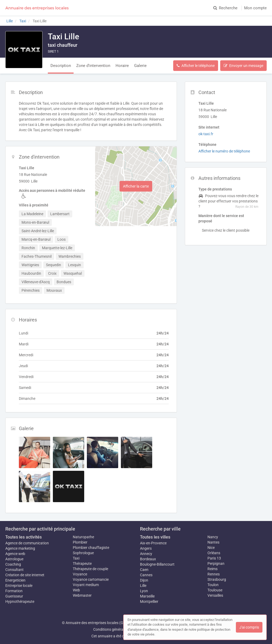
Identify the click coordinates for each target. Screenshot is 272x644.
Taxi (76, 558)
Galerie (140, 66)
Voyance (80, 574)
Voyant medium (86, 585)
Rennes (214, 574)
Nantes (213, 542)
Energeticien (15, 580)
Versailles (215, 595)
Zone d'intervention (93, 66)
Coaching (13, 564)
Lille (143, 586)
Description (61, 66)
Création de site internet (25, 575)
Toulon (213, 585)
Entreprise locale (19, 586)
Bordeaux (148, 559)
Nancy (213, 537)
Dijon (144, 580)
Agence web (15, 554)
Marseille (147, 596)
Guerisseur (14, 596)
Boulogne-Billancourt (157, 564)
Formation (14, 591)
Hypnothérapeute (20, 601)
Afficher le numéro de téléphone (224, 151)
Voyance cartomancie (91, 579)
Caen (144, 570)
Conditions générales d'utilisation (120, 629)
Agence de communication (27, 543)
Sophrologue (83, 553)
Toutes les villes (155, 537)
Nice (211, 548)
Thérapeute (82, 563)
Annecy (146, 554)
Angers (146, 548)
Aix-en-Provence (153, 543)
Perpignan (216, 563)
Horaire (122, 66)
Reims (212, 569)
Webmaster (82, 595)
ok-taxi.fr (206, 134)
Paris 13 (214, 558)
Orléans (214, 553)
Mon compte (255, 8)
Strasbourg (217, 579)
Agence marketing (20, 548)
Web (76, 590)
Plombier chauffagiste (91, 548)
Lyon (144, 591)
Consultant (14, 570)
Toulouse (215, 590)
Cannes (146, 575)
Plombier (80, 542)
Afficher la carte (136, 186)
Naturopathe (83, 537)
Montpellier (149, 601)
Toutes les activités (24, 537)
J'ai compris (249, 627)
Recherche (225, 8)
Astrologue (14, 559)
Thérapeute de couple (90, 569)
